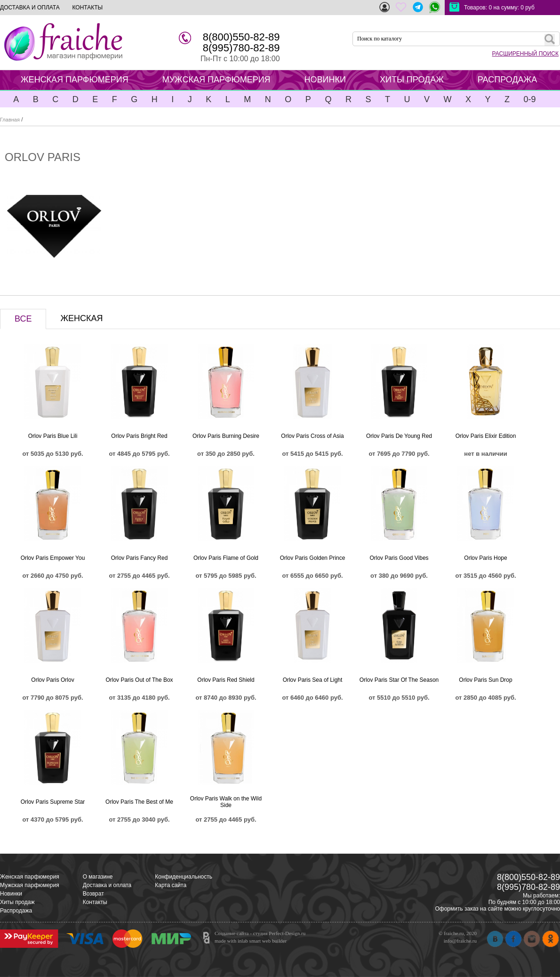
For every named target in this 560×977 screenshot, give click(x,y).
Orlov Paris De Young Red (399, 436)
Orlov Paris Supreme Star (53, 802)
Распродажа (16, 911)
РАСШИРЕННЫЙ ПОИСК (525, 54)
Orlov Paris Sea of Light (313, 680)
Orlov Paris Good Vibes (399, 558)
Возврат (93, 894)
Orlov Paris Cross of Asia (312, 436)
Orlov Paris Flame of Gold (226, 558)
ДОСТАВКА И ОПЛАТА (30, 8)
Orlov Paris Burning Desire (226, 436)
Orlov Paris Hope (485, 558)
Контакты (95, 902)
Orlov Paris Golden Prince (313, 558)
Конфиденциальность (184, 877)
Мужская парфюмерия (30, 885)
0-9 (529, 99)
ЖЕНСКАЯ (81, 318)
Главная (10, 120)
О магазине (98, 877)
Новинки (11, 894)
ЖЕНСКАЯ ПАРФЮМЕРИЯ (75, 80)
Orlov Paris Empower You (53, 558)
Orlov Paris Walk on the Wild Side (226, 802)
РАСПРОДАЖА (507, 80)
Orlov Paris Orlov (52, 680)
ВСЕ (23, 319)
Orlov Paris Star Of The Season (399, 680)
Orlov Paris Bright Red (139, 436)
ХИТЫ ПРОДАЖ (412, 80)
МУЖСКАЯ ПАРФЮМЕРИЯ (216, 80)
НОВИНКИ (325, 80)
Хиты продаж (17, 902)
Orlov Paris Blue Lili (53, 436)
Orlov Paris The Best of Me (139, 802)
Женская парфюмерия (30, 877)
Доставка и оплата (107, 885)
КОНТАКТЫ (87, 8)
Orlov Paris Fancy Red (140, 558)
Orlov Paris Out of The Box (139, 680)
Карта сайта (171, 885)
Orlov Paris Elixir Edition (486, 436)
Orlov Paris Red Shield (226, 680)
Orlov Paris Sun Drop (485, 680)
